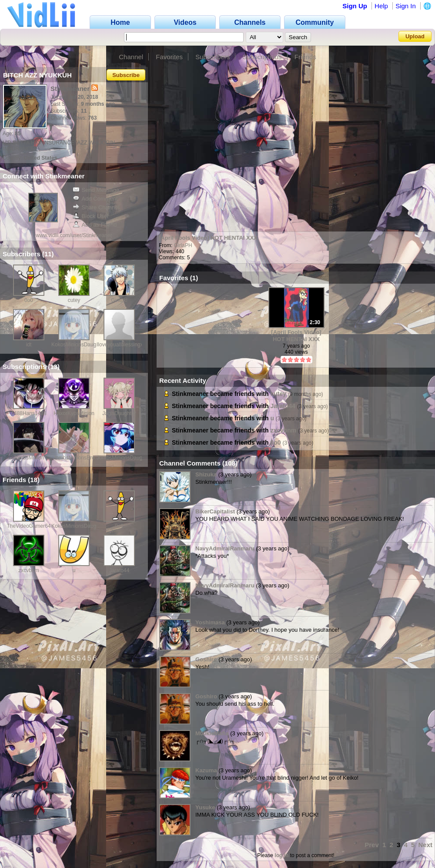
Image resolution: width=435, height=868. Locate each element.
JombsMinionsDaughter (124, 458)
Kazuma (206, 770)
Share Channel (96, 207)
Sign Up (355, 6)
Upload (415, 36)
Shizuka (206, 474)
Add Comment (95, 199)
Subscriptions (262, 57)
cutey (74, 300)
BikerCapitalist (215, 511)
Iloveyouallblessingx (120, 345)
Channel (131, 57)
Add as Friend (95, 225)
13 (54, 367)
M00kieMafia (212, 733)
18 (34, 480)
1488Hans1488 (28, 413)
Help (381, 6)
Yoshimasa (210, 622)
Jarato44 (119, 570)
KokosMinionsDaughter (78, 345)
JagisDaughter (119, 413)
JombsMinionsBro (74, 458)
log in (281, 855)
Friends (305, 57)
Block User (91, 216)
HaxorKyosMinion (74, 413)
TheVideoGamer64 (28, 526)
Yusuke (205, 807)
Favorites (169, 57)
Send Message (96, 190)
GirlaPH (183, 245)
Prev (372, 845)
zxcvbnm (28, 570)
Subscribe (126, 75)
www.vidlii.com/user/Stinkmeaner (74, 235)
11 (48, 254)
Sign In (406, 6)
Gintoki (119, 300)
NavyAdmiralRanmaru (225, 548)
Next (425, 845)
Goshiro (206, 659)
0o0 (29, 300)
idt (29, 345)
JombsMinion (29, 458)
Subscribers (212, 57)
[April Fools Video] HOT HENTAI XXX (208, 238)
